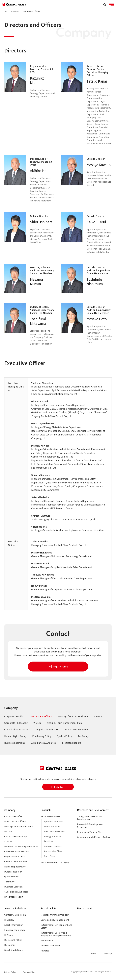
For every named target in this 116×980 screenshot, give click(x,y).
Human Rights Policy (15, 736)
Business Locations (14, 743)
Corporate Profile (14, 716)
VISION (37, 723)
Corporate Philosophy (16, 723)
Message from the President (73, 716)
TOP (6, 11)
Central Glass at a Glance (17, 729)
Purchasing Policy (42, 736)
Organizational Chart (47, 729)
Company (15, 11)
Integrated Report (71, 743)
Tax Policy (83, 736)
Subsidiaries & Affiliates (43, 743)
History (98, 716)
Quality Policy (64, 736)
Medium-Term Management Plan (64, 723)
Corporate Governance (76, 729)
